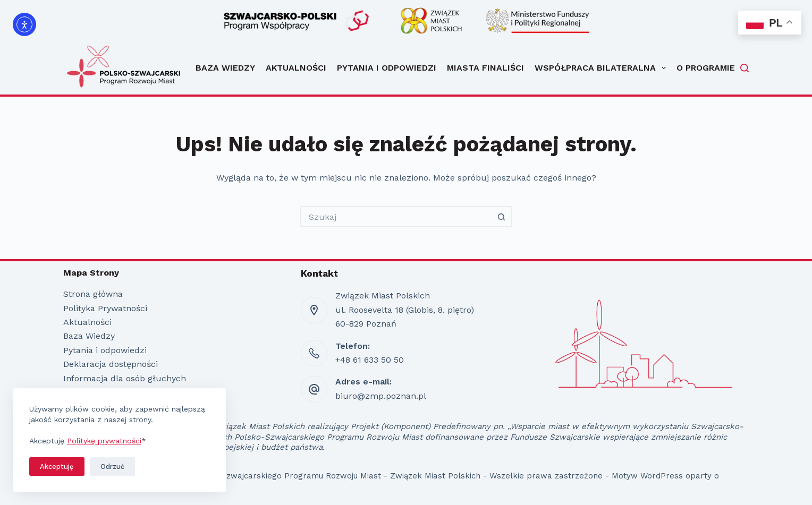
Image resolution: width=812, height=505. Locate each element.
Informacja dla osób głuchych (125, 378)
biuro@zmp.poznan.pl (381, 396)
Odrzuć (112, 467)
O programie (706, 68)
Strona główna (93, 294)
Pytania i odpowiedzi (387, 68)
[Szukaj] (745, 68)
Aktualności (296, 68)
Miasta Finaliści (485, 68)
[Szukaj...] (395, 217)
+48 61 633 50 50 (370, 360)
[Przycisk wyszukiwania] (502, 217)
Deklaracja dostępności (111, 364)
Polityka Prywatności (105, 308)
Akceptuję (57, 467)
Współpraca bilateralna (600, 68)
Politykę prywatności (104, 441)
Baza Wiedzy (225, 68)
